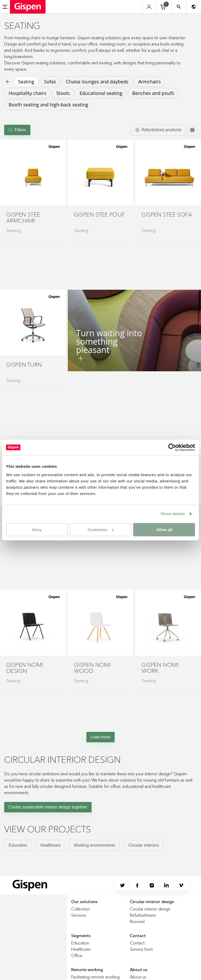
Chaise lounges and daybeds (97, 82)
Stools (63, 93)
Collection (80, 909)
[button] (33, 172)
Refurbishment (143, 915)
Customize (101, 530)
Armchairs (149, 82)
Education (18, 845)
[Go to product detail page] (33, 188)
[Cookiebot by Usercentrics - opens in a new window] (172, 447)
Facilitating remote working (95, 977)
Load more (101, 737)
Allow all (164, 530)
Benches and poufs (153, 93)
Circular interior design (150, 909)
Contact (137, 943)
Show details (173, 514)
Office (77, 955)
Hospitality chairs (27, 93)
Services (79, 915)
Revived (137, 921)
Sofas (50, 82)
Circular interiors (143, 845)
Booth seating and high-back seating (48, 105)
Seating (26, 82)
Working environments (95, 845)
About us (138, 977)
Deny (37, 530)
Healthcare (50, 845)
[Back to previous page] (7, 82)
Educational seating (101, 93)
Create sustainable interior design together (48, 807)
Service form (141, 949)
